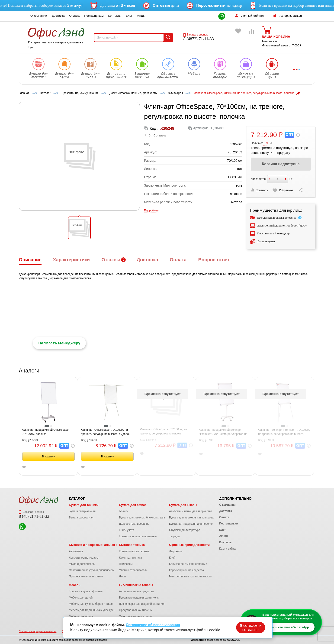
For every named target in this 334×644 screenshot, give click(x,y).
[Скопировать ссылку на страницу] (301, 190)
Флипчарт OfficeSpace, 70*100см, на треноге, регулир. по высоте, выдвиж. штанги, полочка (105, 432)
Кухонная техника (130, 558)
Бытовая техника (132, 545)
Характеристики (71, 260)
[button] (79, 228)
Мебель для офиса (81, 616)
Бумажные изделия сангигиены (139, 598)
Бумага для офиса (133, 505)
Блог (129, 16)
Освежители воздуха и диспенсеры (92, 570)
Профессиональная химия (86, 576)
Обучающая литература (185, 530)
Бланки (124, 511)
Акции (141, 16)
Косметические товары (84, 558)
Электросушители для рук (136, 616)
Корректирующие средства (186, 570)
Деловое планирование (134, 524)
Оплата (75, 16)
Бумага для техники (84, 505)
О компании (39, 16)
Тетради (174, 536)
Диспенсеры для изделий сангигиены (143, 604)
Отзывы (111, 260)
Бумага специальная (82, 511)
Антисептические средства (136, 591)
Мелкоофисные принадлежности (190, 576)
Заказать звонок (196, 35)
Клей (172, 558)
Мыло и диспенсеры (82, 564)
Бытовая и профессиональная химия (97, 545)
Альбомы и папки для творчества (191, 511)
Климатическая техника (134, 551)
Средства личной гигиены (136, 610)
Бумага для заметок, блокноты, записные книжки (150, 518)
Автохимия (76, 551)
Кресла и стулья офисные (86, 591)
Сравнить (259, 190)
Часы (122, 576)
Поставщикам (94, 16)
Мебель (75, 585)
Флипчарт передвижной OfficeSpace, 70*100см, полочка (46, 432)
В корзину (48, 456)
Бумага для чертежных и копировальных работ (199, 518)
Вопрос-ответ (214, 260)
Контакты (115, 16)
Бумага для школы (183, 505)
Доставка (58, 16)
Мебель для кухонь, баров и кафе (91, 604)
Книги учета (127, 530)
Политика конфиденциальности (38, 631)
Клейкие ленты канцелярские (188, 564)
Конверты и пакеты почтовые (138, 536)
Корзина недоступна (281, 164)
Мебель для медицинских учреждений (94, 610)
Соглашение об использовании (153, 625)
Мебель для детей (81, 598)
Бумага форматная (81, 518)
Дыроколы (176, 551)
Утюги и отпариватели (133, 570)
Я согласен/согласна (250, 628)
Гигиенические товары (136, 585)
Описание (30, 260)
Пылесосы (126, 564)
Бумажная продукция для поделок (191, 524)
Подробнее (151, 210)
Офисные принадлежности (189, 545)
